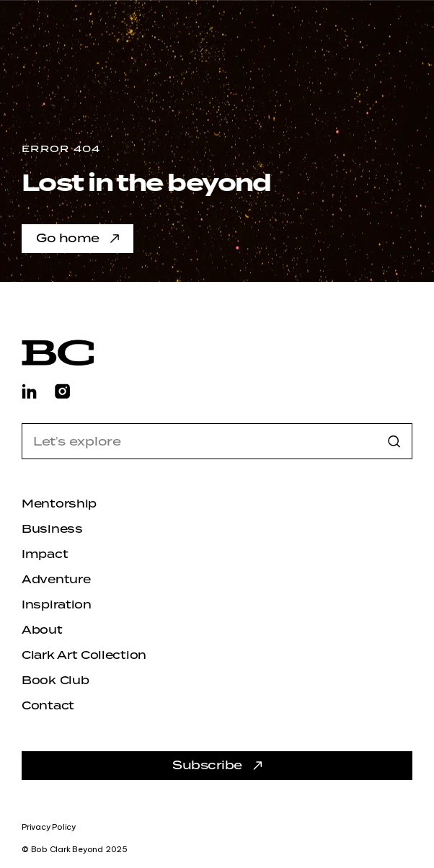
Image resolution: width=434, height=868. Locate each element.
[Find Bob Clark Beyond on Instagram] (62, 391)
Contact (48, 706)
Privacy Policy (49, 827)
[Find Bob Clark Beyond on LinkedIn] (29, 391)
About (42, 630)
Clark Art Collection (84, 655)
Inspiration (57, 605)
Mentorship (59, 504)
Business (52, 529)
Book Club (55, 681)
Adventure (56, 580)
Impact (45, 554)
